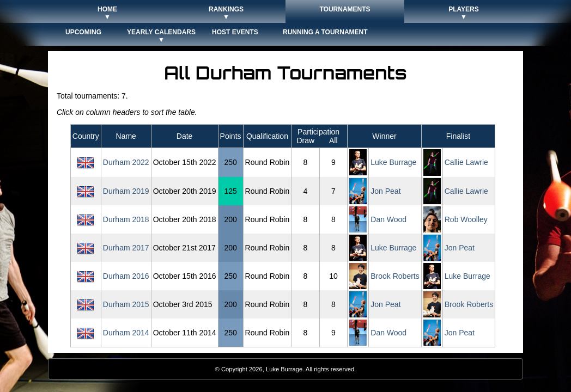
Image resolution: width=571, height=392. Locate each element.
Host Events (235, 32)
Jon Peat (385, 191)
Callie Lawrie (466, 162)
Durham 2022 (126, 162)
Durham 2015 (126, 304)
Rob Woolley (466, 219)
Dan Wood (388, 219)
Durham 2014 (126, 333)
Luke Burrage (393, 162)
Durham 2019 (126, 191)
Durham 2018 (126, 219)
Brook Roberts (395, 276)
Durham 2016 (126, 276)
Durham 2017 (126, 248)
